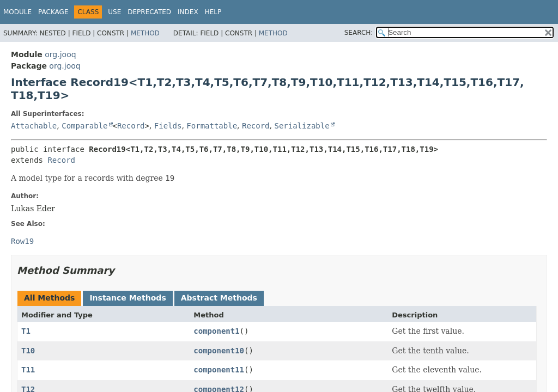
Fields (168, 126)
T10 (28, 351)
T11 (28, 370)
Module (17, 12)
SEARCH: (359, 33)
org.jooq (60, 54)
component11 (219, 370)
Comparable (84, 126)
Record (131, 126)
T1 (26, 331)
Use (114, 12)
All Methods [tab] (49, 298)
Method (145, 33)
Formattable (212, 126)
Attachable (34, 126)
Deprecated (149, 12)
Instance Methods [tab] (128, 298)
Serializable (302, 126)
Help (213, 12)
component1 (216, 331)
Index (188, 12)
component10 (219, 351)
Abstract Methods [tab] (219, 298)
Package (53, 12)
